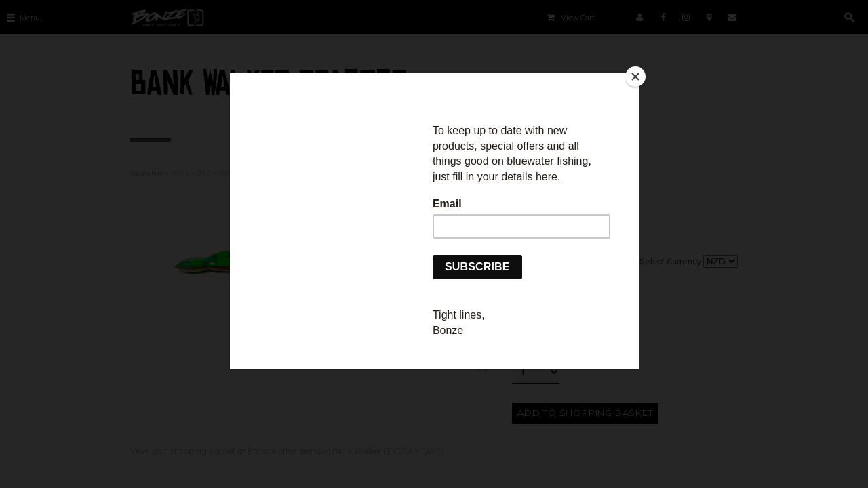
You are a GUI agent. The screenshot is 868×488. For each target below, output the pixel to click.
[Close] (635, 77)
